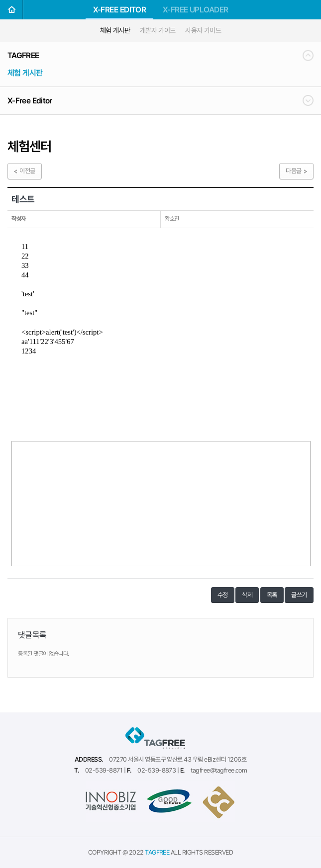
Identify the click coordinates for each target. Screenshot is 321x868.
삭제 (247, 595)
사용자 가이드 (203, 30)
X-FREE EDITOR (120, 10)
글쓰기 (299, 595)
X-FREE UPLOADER (196, 10)
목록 (272, 595)
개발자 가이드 (158, 30)
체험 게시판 (115, 30)
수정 (223, 595)
